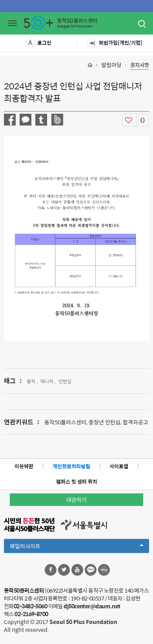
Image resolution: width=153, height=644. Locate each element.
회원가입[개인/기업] (115, 43)
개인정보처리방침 (71, 466)
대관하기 (76, 500)
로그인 (38, 43)
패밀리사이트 (76, 547)
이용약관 (24, 466)
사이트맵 (119, 466)
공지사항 (140, 65)
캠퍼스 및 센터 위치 (77, 481)
